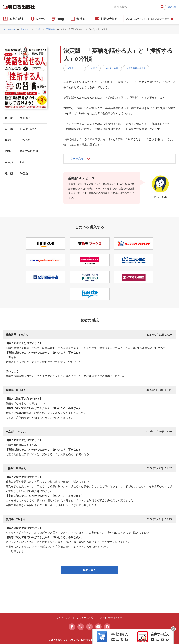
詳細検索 (172, 7)
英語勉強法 (50, 29)
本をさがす (25, 29)
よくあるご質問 (85, 617)
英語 (38, 29)
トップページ (9, 29)
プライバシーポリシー (111, 617)
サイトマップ (63, 617)
